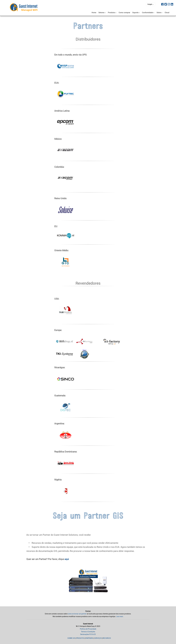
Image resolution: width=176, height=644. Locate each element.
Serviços (98, 638)
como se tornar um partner (77, 614)
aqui (67, 559)
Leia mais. (120, 616)
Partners (89, 638)
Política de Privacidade (88, 629)
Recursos (107, 638)
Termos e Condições (88, 632)
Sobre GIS (71, 638)
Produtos (80, 638)
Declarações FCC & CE (88, 634)
